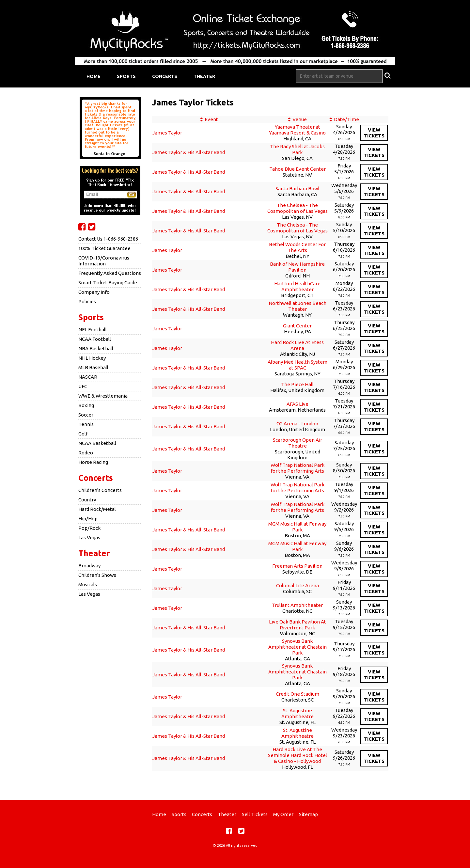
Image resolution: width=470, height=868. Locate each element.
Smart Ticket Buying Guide (108, 283)
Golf (83, 434)
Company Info (94, 292)
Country (87, 500)
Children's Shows (97, 575)
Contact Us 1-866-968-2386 (108, 239)
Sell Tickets (255, 814)
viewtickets (374, 133)
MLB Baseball (93, 367)
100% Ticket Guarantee (104, 248)
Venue (300, 119)
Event (211, 119)
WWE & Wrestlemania (103, 396)
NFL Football (93, 330)
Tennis (86, 424)
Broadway (89, 566)
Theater (204, 76)
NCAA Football (95, 339)
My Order (283, 814)
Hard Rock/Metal (97, 509)
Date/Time (346, 119)
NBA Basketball (96, 348)
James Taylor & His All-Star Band (189, 152)
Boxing (86, 405)
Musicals (88, 584)
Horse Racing (93, 462)
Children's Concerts (100, 490)
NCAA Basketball (97, 443)
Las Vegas (89, 537)
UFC (83, 386)
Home (94, 76)
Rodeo (86, 453)
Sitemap (308, 814)
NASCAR (88, 377)
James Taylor (167, 133)
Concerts (165, 76)
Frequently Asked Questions (110, 273)
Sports (126, 76)
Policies (87, 301)
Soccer (86, 415)
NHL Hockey (92, 358)
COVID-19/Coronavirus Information (104, 261)
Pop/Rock (89, 528)
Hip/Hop (88, 519)
